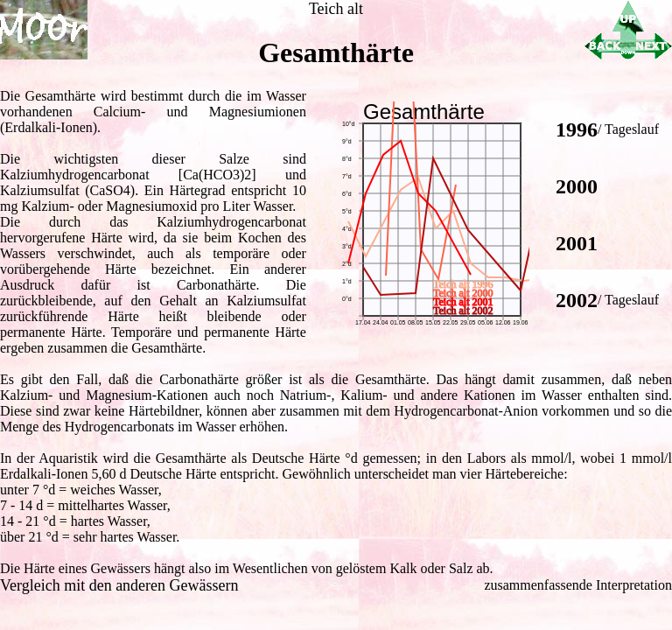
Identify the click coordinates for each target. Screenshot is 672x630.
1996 (577, 129)
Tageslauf (632, 129)
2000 (577, 186)
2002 (577, 300)
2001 (577, 243)
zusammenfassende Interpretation (578, 585)
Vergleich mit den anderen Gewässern (119, 585)
